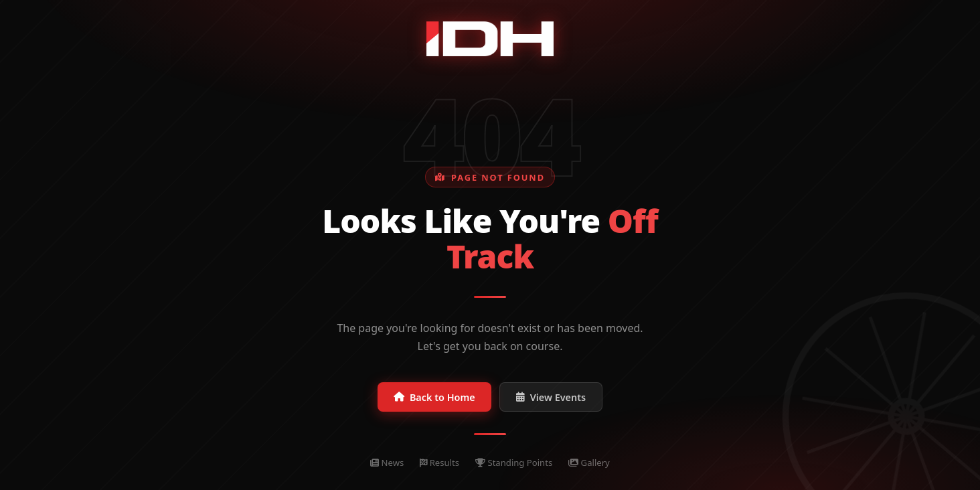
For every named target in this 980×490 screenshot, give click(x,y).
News (387, 463)
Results (439, 463)
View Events (551, 397)
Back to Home (434, 397)
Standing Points (514, 463)
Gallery (589, 463)
